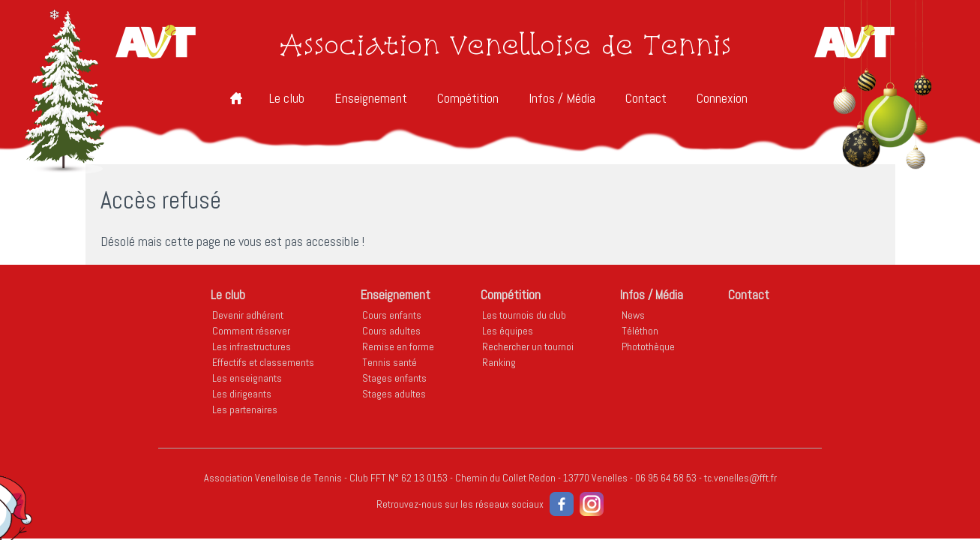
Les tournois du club (524, 315)
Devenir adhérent (248, 315)
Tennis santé (390, 362)
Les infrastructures (252, 346)
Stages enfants (394, 378)
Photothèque (648, 346)
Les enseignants (247, 378)
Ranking (499, 362)
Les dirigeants (242, 394)
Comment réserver (251, 331)
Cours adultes (391, 331)
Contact (646, 98)
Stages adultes (394, 394)
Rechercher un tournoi (528, 346)
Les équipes (508, 331)
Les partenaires (245, 409)
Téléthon (640, 331)
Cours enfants (392, 315)
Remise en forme (398, 346)
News (633, 315)
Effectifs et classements (263, 362)
